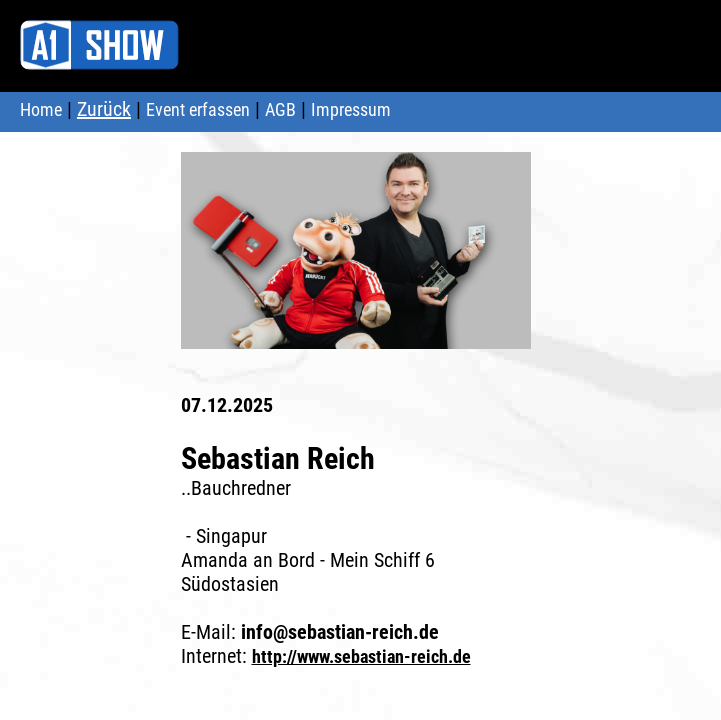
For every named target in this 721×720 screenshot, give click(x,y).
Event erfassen (198, 109)
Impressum (351, 109)
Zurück (104, 109)
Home (41, 109)
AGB (280, 109)
